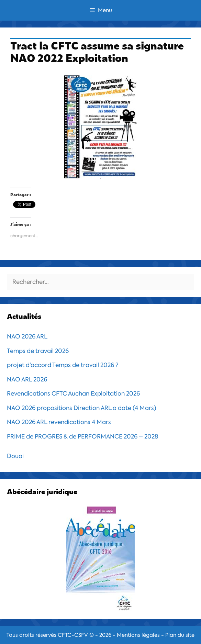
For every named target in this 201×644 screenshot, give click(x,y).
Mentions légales (138, 635)
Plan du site (180, 635)
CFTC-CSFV (73, 635)
